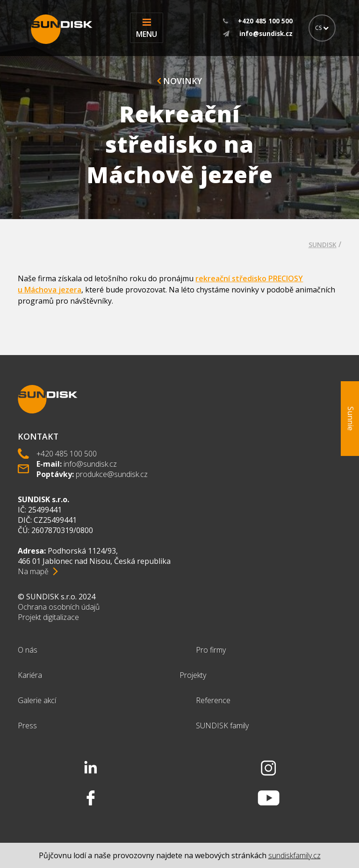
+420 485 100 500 (67, 454)
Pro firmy (211, 650)
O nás (28, 650)
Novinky (179, 81)
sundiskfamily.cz (294, 855)
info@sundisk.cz (90, 464)
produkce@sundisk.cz (112, 474)
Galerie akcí (37, 700)
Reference (213, 700)
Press (27, 726)
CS (322, 28)
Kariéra (30, 675)
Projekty (193, 675)
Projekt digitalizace (48, 617)
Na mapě (33, 571)
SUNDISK (323, 245)
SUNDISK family (222, 726)
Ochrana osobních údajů (59, 607)
